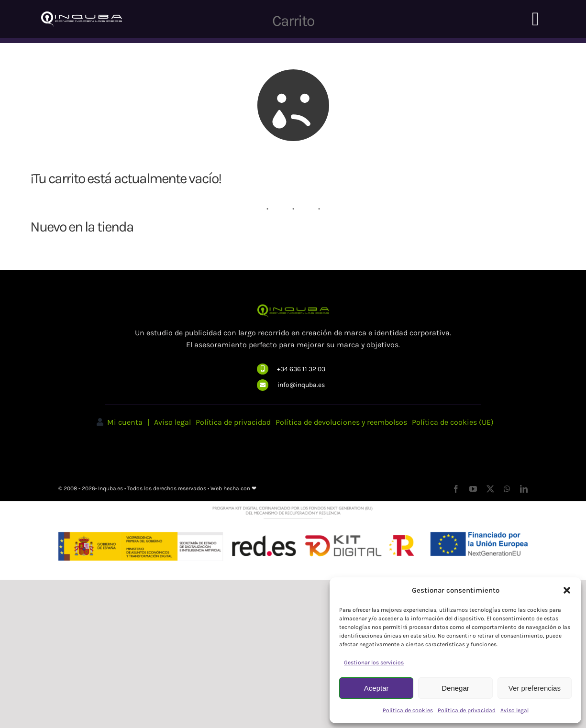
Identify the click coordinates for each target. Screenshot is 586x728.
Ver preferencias (535, 688)
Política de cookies (408, 710)
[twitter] (490, 489)
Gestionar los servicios (374, 662)
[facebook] (456, 489)
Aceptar (376, 688)
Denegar (455, 688)
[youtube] (473, 489)
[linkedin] (524, 489)
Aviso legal (514, 710)
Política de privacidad (467, 710)
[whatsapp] (507, 489)
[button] (567, 590)
